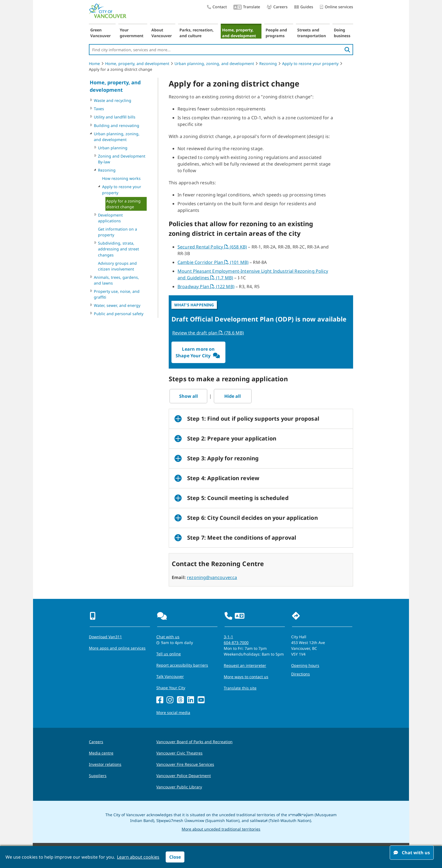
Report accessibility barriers (182, 665)
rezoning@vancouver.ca (212, 577)
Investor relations (105, 764)
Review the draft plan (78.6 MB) (208, 333)
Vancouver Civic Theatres (179, 753)
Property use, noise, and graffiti (117, 294)
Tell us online (169, 654)
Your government (132, 33)
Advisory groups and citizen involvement (117, 266)
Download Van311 (105, 637)
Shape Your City (171, 688)
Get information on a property (118, 232)
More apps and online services (117, 648)
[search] (347, 50)
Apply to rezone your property (310, 63)
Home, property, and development (239, 33)
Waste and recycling (113, 100)
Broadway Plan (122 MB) (206, 286)
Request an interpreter (245, 665)
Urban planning (113, 148)
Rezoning (268, 63)
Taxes (99, 109)
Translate (247, 7)
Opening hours (305, 665)
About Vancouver (162, 33)
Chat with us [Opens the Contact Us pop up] (168, 637)
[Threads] (180, 700)
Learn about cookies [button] (138, 857)
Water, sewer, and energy (117, 305)
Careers (277, 7)
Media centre (101, 753)
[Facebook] (160, 700)
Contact (217, 7)
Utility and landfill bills (115, 117)
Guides (304, 7)
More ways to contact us (246, 677)
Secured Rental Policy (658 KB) (212, 247)
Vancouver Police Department (184, 776)
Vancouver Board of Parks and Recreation (194, 742)
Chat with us (412, 853)
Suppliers (98, 776)
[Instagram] (170, 700)
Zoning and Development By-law (122, 159)
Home (94, 63)
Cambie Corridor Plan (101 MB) (213, 262)
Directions (301, 674)
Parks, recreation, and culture (197, 33)
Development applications (110, 218)
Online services (336, 7)
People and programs (276, 33)
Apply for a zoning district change (123, 204)
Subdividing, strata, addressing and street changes (118, 249)
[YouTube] (201, 700)
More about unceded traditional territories (221, 829)
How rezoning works (121, 178)
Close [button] (175, 857)
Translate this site (240, 688)
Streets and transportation (312, 33)
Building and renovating (117, 125)
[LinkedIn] (191, 700)
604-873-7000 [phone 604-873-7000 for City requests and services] (236, 643)
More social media (173, 712)
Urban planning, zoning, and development (214, 63)
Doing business (342, 33)
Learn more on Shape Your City (198, 352)
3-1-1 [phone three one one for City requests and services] (228, 637)
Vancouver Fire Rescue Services (185, 764)
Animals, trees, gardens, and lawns (116, 280)
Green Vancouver (100, 33)
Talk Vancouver (170, 676)
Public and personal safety (119, 314)
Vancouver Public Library (179, 787)
